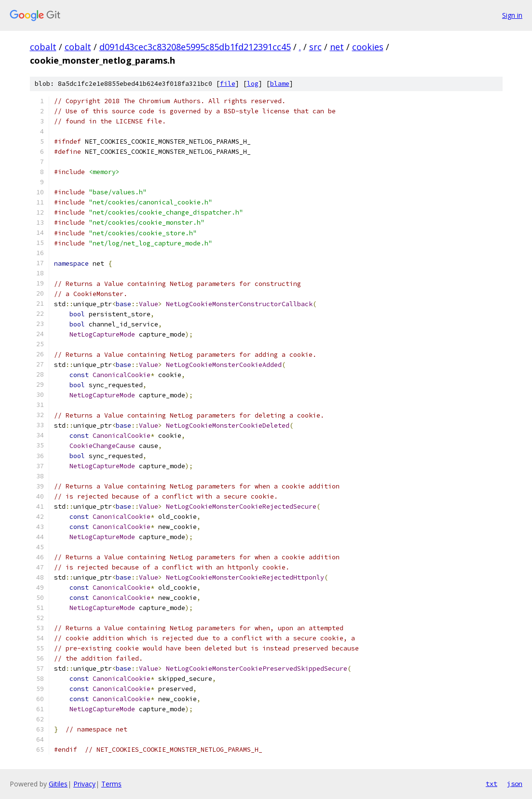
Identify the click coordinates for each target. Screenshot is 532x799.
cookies (368, 47)
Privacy (84, 784)
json (515, 784)
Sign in (512, 15)
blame (280, 84)
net (337, 47)
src (315, 47)
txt (491, 784)
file (228, 84)
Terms (111, 784)
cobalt (43, 47)
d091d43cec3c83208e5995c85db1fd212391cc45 (195, 47)
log (253, 84)
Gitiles (58, 784)
